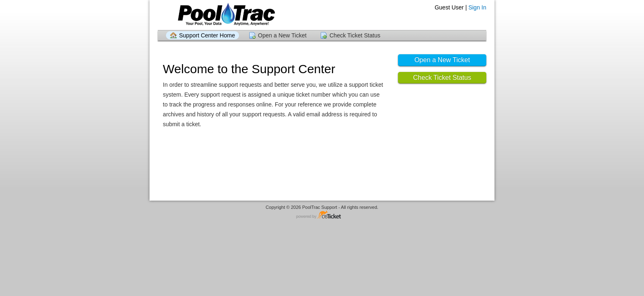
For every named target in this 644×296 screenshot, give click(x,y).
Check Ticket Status (355, 35)
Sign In (477, 7)
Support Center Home (207, 35)
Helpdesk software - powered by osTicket (322, 215)
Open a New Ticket (282, 35)
